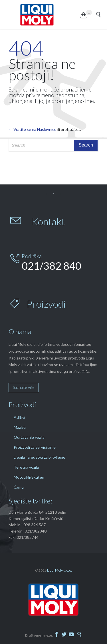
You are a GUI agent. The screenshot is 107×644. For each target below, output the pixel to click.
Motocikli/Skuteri (29, 477)
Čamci (19, 487)
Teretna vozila (26, 467)
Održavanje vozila (29, 437)
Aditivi (19, 417)
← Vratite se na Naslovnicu (33, 129)
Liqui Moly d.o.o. (59, 570)
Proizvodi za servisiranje (35, 447)
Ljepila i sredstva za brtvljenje (40, 457)
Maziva (20, 427)
